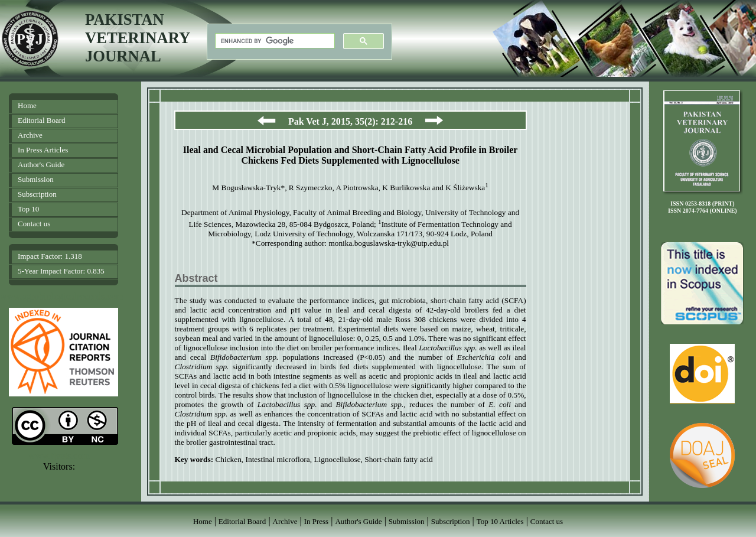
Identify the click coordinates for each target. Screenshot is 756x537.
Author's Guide (41, 165)
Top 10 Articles (500, 521)
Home (27, 105)
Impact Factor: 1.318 (50, 256)
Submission (36, 179)
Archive (30, 135)
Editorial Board (42, 120)
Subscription (37, 194)
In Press (317, 521)
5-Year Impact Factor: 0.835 (61, 271)
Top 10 (28, 209)
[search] (274, 41)
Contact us (34, 224)
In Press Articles (43, 150)
